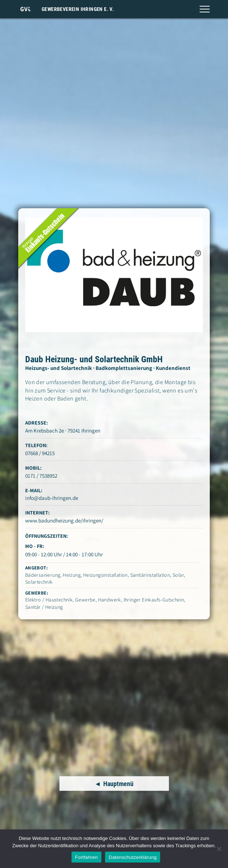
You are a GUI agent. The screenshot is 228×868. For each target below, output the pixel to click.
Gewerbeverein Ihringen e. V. (78, 9)
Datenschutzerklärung (133, 857)
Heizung (72, 575)
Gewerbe (85, 600)
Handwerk (110, 600)
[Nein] (219, 849)
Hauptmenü (118, 784)
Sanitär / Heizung (44, 607)
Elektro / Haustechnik (49, 600)
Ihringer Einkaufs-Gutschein (154, 600)
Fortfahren (86, 857)
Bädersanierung (43, 575)
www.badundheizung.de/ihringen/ (64, 520)
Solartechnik (39, 582)
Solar (178, 575)
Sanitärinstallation (150, 575)
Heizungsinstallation (105, 575)
